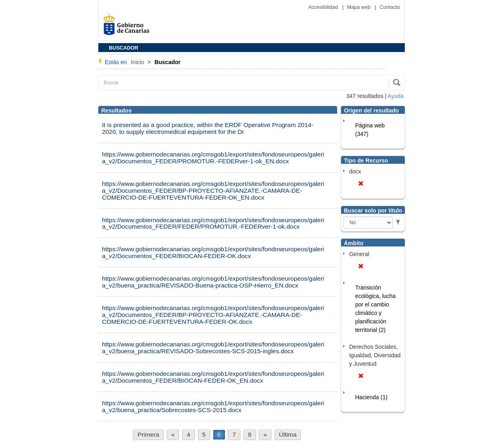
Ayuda (396, 96)
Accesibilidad (324, 7)
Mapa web (360, 7)
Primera (148, 434)
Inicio (138, 62)
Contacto (390, 7)
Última (288, 434)
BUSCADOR (124, 48)
